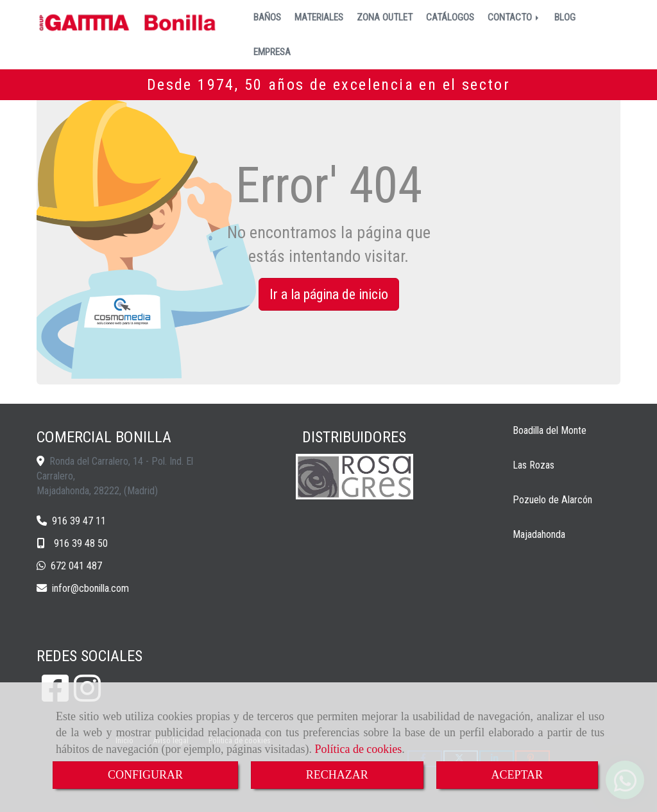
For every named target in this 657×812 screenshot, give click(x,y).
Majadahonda (539, 534)
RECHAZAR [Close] (337, 775)
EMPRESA (272, 52)
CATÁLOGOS (450, 17)
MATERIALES (319, 17)
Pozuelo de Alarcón (552, 500)
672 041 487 (76, 566)
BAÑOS (267, 17)
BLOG (565, 17)
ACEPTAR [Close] (517, 775)
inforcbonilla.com (90, 588)
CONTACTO (514, 17)
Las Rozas (533, 465)
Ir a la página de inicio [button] (329, 294)
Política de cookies (358, 749)
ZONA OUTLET (385, 17)
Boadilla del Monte (550, 430)
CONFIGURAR (145, 775)
